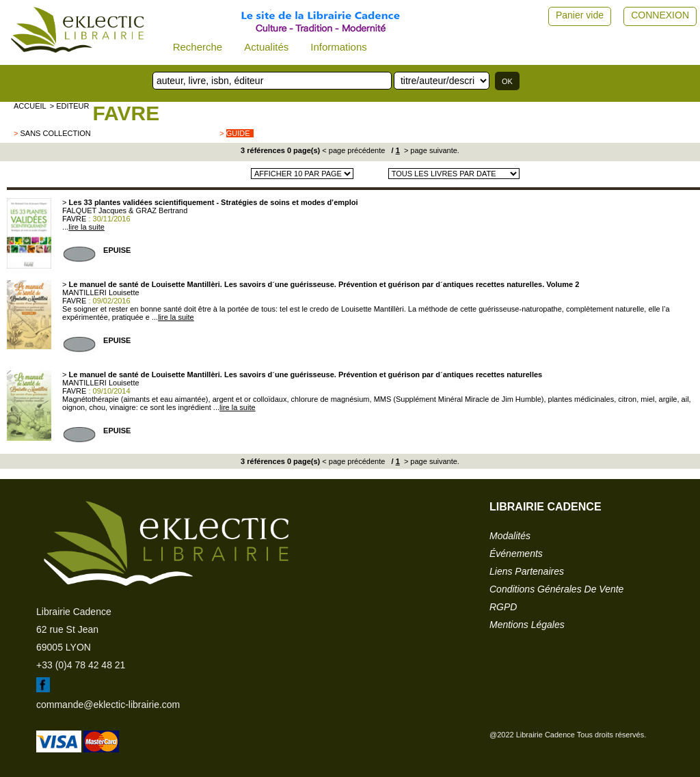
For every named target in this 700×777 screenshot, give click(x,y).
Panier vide (580, 15)
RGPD (503, 607)
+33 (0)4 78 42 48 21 (81, 665)
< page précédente (353, 150)
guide (238, 133)
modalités (510, 536)
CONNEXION (660, 15)
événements (516, 554)
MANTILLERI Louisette (101, 292)
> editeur (70, 106)
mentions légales (527, 625)
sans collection (55, 133)
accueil (30, 106)
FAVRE (126, 113)
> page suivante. (431, 150)
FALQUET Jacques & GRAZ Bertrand (125, 210)
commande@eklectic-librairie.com (108, 705)
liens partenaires (527, 571)
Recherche (198, 47)
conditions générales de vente (556, 589)
